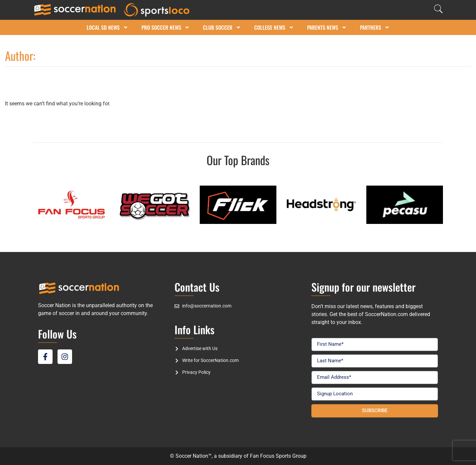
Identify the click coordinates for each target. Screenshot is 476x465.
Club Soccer (222, 27)
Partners (375, 27)
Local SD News (107, 27)
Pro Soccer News (166, 27)
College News (274, 27)
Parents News (327, 27)
